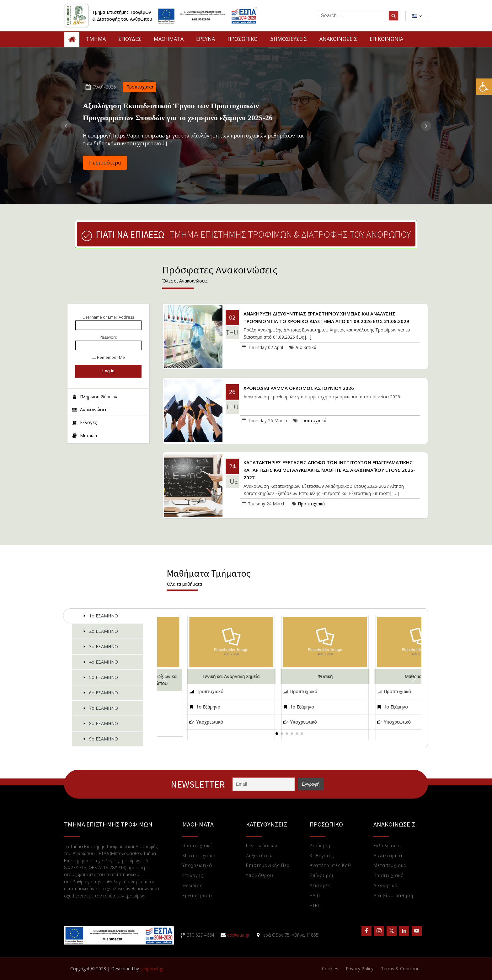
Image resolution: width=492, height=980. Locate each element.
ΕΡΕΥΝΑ (206, 39)
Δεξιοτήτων (259, 856)
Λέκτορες (320, 886)
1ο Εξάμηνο (208, 707)
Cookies (330, 969)
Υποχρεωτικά (197, 866)
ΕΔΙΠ (315, 896)
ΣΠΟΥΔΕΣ (130, 39)
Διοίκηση (320, 846)
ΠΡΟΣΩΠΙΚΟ (243, 39)
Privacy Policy (360, 969)
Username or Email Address (108, 317)
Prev (66, 126)
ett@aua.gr (238, 935)
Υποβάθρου (260, 876)
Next (426, 126)
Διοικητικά (306, 347)
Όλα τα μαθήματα (184, 584)
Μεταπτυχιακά (199, 856)
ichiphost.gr (152, 969)
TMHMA (96, 39)
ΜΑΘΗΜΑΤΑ (169, 39)
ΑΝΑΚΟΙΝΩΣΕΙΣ (338, 39)
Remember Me (108, 357)
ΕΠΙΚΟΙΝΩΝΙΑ (386, 39)
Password (108, 337)
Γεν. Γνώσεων (262, 846)
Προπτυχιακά (140, 87)
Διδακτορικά (388, 856)
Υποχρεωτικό (210, 722)
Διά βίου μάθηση (393, 896)
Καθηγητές (322, 856)
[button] (484, 87)
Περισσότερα (105, 163)
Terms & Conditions (401, 969)
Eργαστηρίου (197, 896)
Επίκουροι (322, 876)
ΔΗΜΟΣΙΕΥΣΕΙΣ (289, 39)
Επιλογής (193, 876)
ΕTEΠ (315, 906)
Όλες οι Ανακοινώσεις (185, 281)
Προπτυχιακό (210, 691)
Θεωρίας (192, 886)
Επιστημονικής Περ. (268, 866)
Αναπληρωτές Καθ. (331, 866)
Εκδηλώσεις (387, 846)
